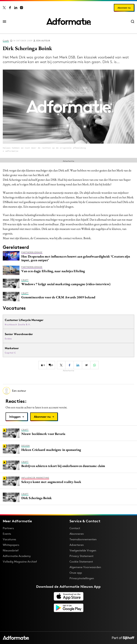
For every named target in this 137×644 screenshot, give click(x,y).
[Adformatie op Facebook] (10, 8)
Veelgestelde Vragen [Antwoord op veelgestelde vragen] (83, 550)
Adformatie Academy (17, 556)
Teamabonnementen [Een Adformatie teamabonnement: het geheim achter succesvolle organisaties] (83, 539)
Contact (75, 528)
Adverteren (77, 545)
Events (7, 534)
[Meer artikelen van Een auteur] (68, 391)
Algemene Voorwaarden (85, 567)
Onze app (76, 573)
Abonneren (77, 534)
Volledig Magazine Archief (20, 562)
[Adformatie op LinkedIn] (16, 8)
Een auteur (43, 41)
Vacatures (9, 539)
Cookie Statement (81, 562)
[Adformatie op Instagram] (22, 8)
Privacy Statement (81, 556)
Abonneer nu (124, 8)
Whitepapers (11, 545)
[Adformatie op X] (4, 8)
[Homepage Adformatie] (69, 22)
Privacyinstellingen (82, 578)
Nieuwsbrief (11, 550)
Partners (8, 528)
